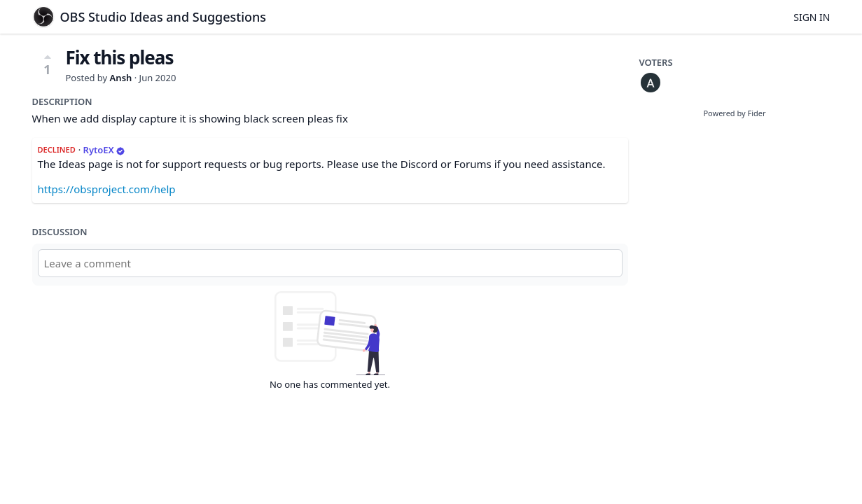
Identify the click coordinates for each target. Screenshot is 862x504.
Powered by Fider (734, 113)
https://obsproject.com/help (107, 189)
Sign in (812, 17)
